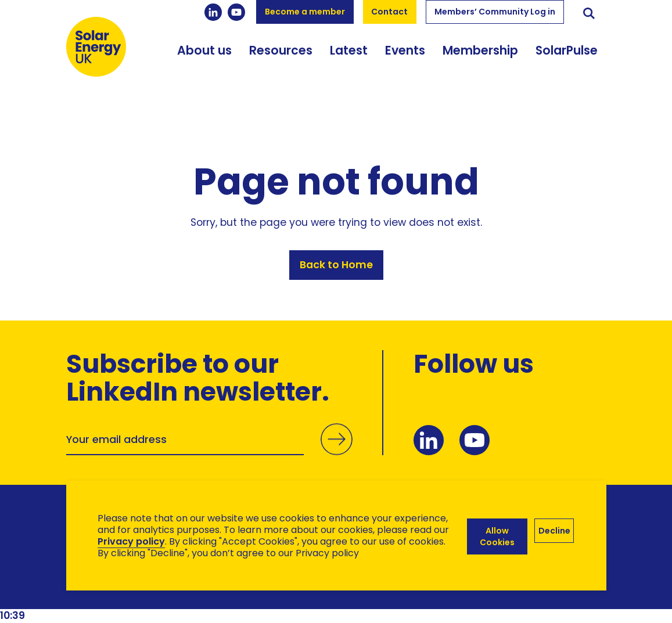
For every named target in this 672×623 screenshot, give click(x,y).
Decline (554, 530)
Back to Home (336, 267)
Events (405, 58)
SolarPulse (567, 58)
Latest (349, 58)
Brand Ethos (152, 594)
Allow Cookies (496, 536)
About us (204, 58)
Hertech (273, 594)
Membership (480, 58)
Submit (336, 453)
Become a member (305, 12)
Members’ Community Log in (495, 12)
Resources (281, 58)
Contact (389, 12)
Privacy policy (131, 541)
